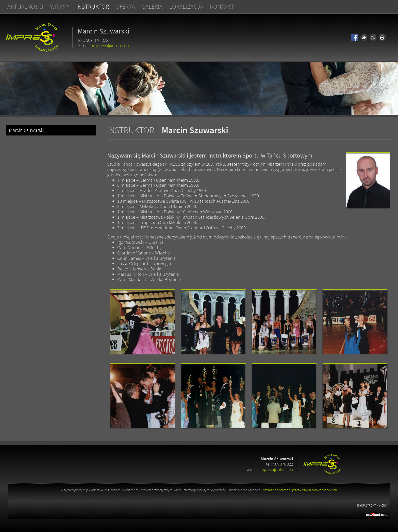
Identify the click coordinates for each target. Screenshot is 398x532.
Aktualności (25, 6)
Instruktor (93, 6)
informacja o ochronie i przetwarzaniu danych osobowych (300, 490)
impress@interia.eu (110, 45)
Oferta (125, 6)
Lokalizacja (186, 6)
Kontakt (222, 6)
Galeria (152, 6)
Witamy (60, 6)
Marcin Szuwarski (27, 130)
